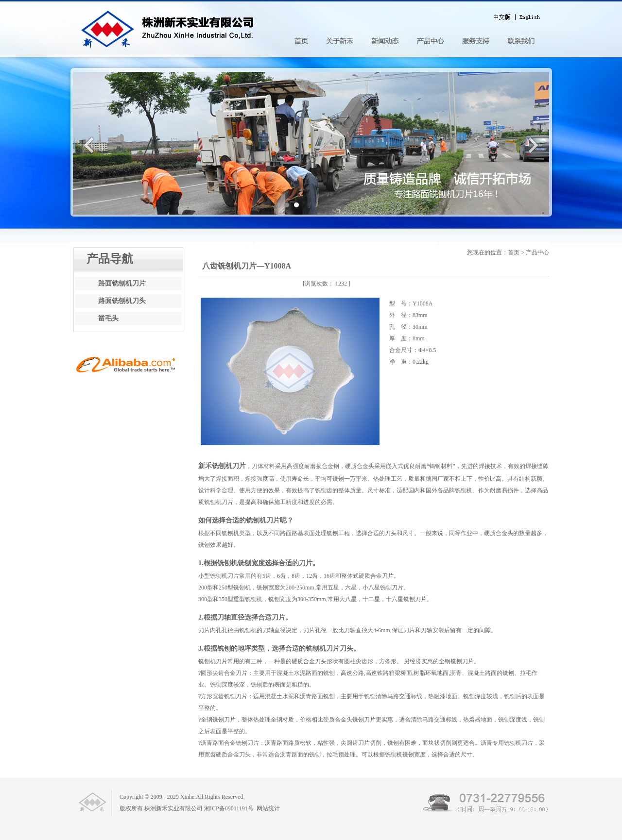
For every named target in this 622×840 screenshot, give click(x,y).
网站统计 (268, 808)
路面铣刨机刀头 (122, 301)
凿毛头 (108, 318)
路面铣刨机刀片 (122, 283)
